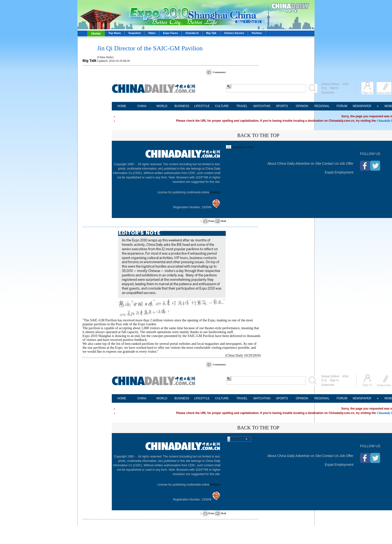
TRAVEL (242, 106)
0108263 (215, 192)
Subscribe (328, 93)
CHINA (142, 106)
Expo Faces (170, 33)
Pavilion (257, 33)
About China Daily (281, 163)
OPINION (302, 106)
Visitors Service (234, 33)
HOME (122, 106)
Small (251, 147)
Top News (115, 33)
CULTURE (222, 106)
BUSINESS (182, 106)
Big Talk (211, 33)
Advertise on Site (308, 163)
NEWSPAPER (362, 106)
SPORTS (282, 106)
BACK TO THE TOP (258, 135)
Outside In (192, 33)
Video (152, 33)
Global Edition (330, 84)
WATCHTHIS (262, 106)
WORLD (162, 106)
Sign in (334, 88)
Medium (242, 147)
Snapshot (134, 33)
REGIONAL (322, 106)
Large (234, 147)
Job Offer (346, 163)
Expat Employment (339, 172)
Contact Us (330, 163)
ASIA (346, 84)
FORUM (342, 106)
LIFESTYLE (202, 106)
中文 (324, 88)
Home (96, 33)
